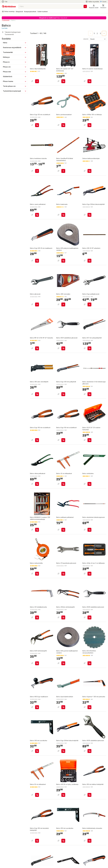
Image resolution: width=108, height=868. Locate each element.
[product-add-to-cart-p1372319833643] (63, 484)
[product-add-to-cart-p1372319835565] (37, 348)
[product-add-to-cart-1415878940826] (63, 574)
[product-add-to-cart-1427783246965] (89, 530)
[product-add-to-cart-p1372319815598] (37, 574)
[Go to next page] (104, 33)
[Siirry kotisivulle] (9, 6)
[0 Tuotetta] (103, 6)
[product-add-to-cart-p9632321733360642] (89, 751)
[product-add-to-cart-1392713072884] (89, 81)
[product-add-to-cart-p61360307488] (89, 125)
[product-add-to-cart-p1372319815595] (63, 215)
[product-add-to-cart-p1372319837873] (63, 440)
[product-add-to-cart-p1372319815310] (37, 304)
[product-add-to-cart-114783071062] (89, 440)
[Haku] (85, 6)
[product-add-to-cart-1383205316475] (63, 663)
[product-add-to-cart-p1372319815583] (63, 261)
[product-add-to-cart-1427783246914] (89, 261)
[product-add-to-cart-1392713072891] (89, 707)
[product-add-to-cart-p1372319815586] (37, 261)
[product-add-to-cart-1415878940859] (63, 304)
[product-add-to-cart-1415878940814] (37, 394)
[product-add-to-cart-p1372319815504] (37, 841)
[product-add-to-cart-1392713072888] (37, 215)
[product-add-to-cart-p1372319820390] (37, 484)
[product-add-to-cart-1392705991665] (63, 348)
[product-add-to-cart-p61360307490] (89, 574)
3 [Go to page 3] (100, 33)
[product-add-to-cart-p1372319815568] (63, 394)
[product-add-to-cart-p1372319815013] (89, 394)
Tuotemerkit (6, 20)
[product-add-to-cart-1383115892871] (37, 751)
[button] (94, 6)
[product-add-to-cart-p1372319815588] (37, 707)
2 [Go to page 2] (97, 33)
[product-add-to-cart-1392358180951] (63, 751)
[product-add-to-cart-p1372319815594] (63, 125)
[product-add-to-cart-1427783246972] (63, 617)
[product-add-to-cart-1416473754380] (63, 707)
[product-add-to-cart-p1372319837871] (37, 125)
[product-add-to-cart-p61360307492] (63, 795)
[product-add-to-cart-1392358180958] (89, 215)
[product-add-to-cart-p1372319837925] (37, 440)
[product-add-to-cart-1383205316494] (37, 81)
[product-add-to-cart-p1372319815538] (63, 530)
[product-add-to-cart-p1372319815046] (63, 841)
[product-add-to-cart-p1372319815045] (89, 484)
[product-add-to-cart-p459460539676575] (89, 171)
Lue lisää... (5, 28)
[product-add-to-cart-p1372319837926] (37, 617)
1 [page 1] (94, 33)
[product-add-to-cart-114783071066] (37, 530)
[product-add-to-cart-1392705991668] (89, 617)
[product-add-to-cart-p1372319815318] (89, 304)
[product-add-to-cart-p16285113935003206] (89, 663)
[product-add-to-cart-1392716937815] (63, 171)
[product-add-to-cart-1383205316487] (37, 795)
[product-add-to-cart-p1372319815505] (89, 795)
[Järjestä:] (97, 39)
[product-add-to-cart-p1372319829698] (37, 171)
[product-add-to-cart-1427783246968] (37, 663)
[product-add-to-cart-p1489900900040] (63, 81)
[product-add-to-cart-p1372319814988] (89, 841)
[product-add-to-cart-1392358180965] (89, 348)
